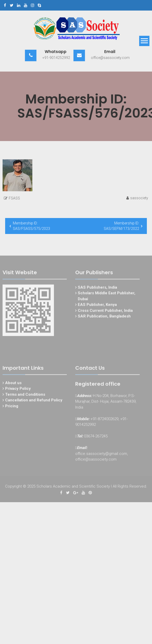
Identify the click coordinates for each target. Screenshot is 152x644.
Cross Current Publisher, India (105, 311)
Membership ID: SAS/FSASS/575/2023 (31, 226)
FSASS (14, 198)
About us (13, 384)
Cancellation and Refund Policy (34, 401)
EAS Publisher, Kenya (97, 305)
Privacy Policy (18, 389)
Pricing (12, 407)
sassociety (139, 198)
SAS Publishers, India (97, 288)
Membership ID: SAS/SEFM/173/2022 (121, 226)
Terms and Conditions (25, 395)
